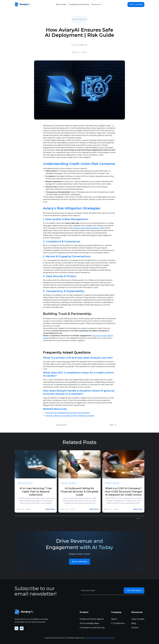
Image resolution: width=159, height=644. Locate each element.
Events (135, 628)
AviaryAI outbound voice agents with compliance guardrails (70, 416)
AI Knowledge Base (89, 623)
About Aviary (61, 4)
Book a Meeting (79, 562)
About (114, 619)
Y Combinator (118, 623)
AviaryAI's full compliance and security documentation (68, 413)
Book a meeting (136, 4)
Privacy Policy (109, 638)
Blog (134, 623)
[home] (23, 4)
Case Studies (138, 619)
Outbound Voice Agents (92, 619)
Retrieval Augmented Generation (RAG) (89, 228)
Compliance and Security (79, 4)
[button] (97, 5)
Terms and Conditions (93, 638)
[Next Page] (139, 518)
